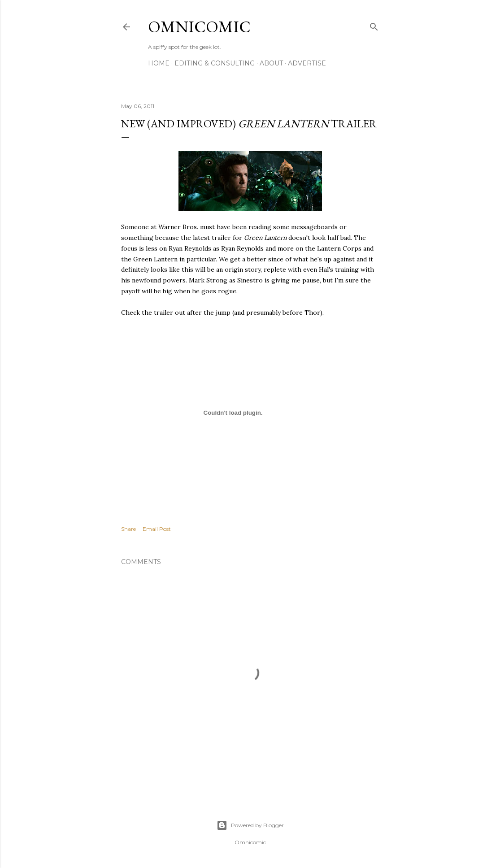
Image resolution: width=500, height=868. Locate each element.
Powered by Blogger (250, 825)
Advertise (307, 63)
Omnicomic (199, 27)
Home (159, 63)
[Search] (374, 25)
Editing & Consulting (215, 63)
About (271, 63)
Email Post (157, 529)
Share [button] (128, 529)
